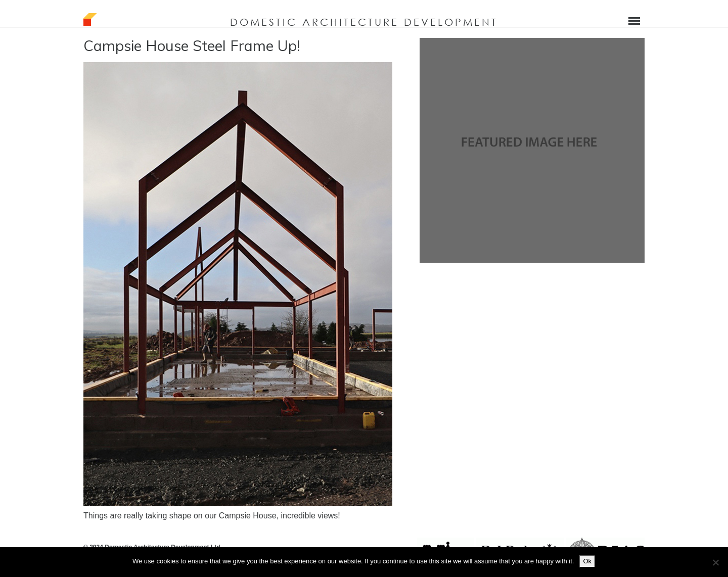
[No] (715, 562)
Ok (587, 561)
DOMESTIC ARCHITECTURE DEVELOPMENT (364, 22)
